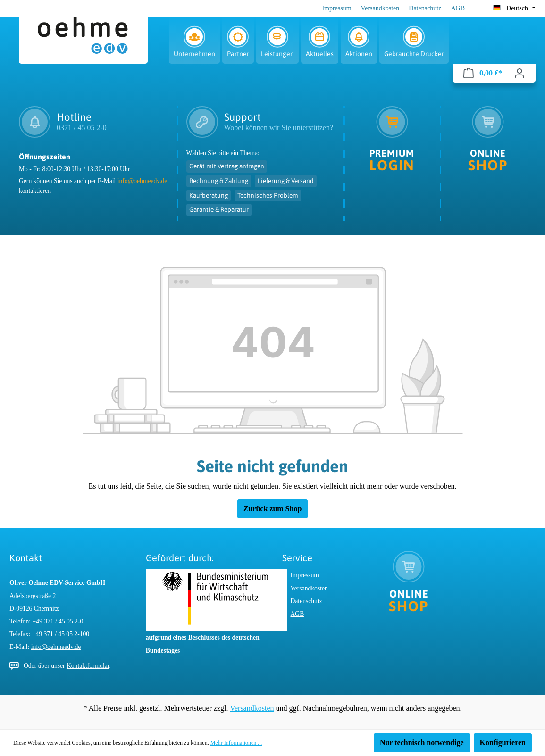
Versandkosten (380, 8)
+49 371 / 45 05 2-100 (61, 634)
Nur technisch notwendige (422, 743)
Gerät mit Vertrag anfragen (227, 166)
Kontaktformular (88, 666)
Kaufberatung (209, 195)
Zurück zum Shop (273, 509)
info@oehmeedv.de (143, 181)
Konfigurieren (503, 743)
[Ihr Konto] (520, 73)
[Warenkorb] (483, 73)
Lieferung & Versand (286, 181)
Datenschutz (425, 8)
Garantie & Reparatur (219, 209)
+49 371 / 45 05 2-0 (58, 621)
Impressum (336, 8)
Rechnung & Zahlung (219, 181)
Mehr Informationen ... (236, 743)
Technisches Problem (268, 195)
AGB (458, 8)
